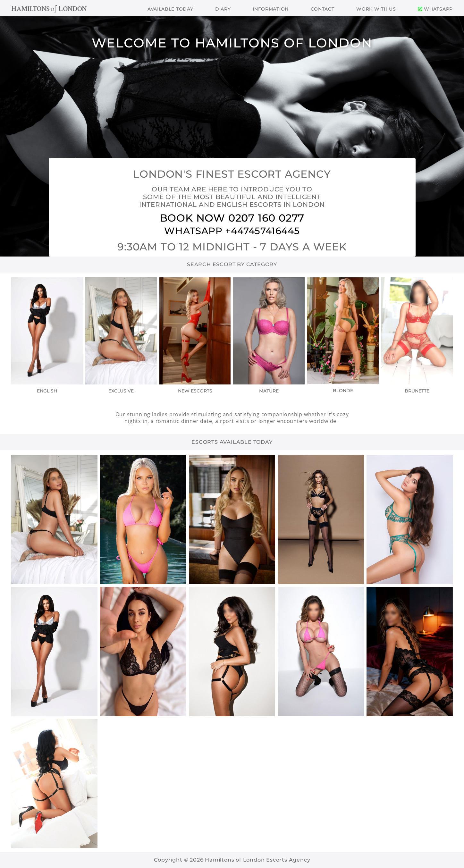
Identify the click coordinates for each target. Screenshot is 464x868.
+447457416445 (262, 231)
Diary (223, 9)
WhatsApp (435, 9)
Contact (323, 9)
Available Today (170, 9)
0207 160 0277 (266, 218)
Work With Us (376, 9)
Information (271, 9)
